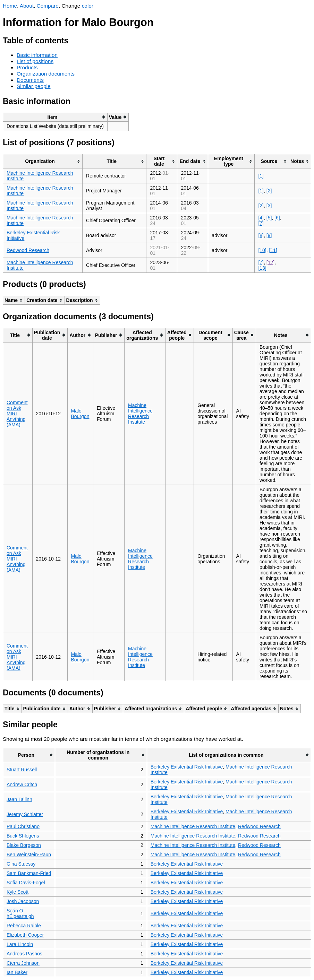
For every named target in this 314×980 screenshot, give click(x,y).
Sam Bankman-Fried (29, 873)
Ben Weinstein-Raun (29, 855)
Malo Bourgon (80, 414)
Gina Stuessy (21, 864)
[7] (261, 223)
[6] (277, 218)
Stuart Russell (22, 770)
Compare (48, 6)
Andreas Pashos (24, 954)
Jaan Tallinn (19, 799)
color (88, 6)
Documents (30, 80)
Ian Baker (17, 972)
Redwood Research (28, 250)
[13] (262, 268)
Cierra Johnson (23, 963)
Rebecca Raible (24, 926)
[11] (273, 250)
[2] (269, 191)
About (27, 6)
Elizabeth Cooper (25, 935)
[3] (269, 206)
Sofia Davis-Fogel (26, 883)
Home (10, 6)
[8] (261, 235)
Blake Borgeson (24, 845)
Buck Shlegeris (23, 836)
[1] (261, 176)
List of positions (35, 61)
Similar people (34, 86)
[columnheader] (55, 117)
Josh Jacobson (23, 901)
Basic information (37, 55)
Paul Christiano (23, 826)
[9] (269, 235)
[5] (269, 218)
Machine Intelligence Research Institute (140, 414)
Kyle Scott (18, 892)
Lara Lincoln (20, 944)
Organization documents (46, 74)
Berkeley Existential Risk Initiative (187, 767)
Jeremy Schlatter (25, 814)
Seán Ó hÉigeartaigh (20, 913)
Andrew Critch (22, 784)
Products (27, 67)
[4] (261, 218)
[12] (270, 262)
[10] (262, 250)
